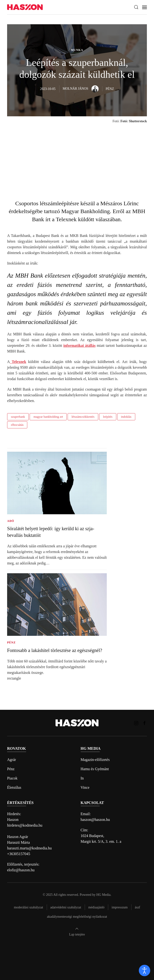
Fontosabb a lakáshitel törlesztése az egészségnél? (55, 650)
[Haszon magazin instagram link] (136, 723)
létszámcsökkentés (83, 417)
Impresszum (120, 907)
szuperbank (18, 417)
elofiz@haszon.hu (21, 870)
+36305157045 (19, 854)
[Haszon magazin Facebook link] (145, 723)
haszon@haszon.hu (95, 820)
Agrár (12, 760)
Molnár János (81, 89)
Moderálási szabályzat (28, 907)
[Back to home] (25, 7)
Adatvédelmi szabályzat (66, 907)
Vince (85, 787)
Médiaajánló (96, 907)
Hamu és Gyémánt (95, 769)
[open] (145, 970)
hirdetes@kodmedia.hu (25, 825)
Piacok (12, 778)
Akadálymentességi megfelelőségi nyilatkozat (77, 917)
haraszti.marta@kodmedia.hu (29, 848)
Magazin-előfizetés (95, 760)
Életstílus (14, 787)
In (82, 778)
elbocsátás (17, 425)
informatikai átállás (79, 345)
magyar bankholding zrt (48, 417)
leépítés (108, 417)
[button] (136, 7)
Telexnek (18, 362)
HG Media (103, 895)
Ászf (138, 907)
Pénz (11, 769)
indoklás (126, 417)
